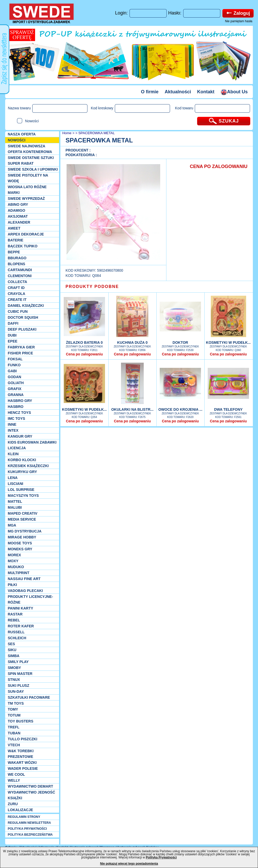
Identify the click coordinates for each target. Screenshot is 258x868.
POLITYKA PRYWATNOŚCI (27, 829)
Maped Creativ (23, 513)
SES (11, 644)
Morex (14, 555)
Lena (13, 478)
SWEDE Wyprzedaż (26, 199)
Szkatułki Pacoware (29, 697)
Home (66, 133)
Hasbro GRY (20, 401)
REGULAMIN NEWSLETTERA (29, 823)
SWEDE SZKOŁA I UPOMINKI (33, 169)
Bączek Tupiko (23, 246)
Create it (17, 300)
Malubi (15, 507)
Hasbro (16, 407)
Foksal (15, 359)
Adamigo (17, 210)
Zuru (13, 804)
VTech (14, 745)
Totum (14, 715)
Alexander (19, 222)
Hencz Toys (19, 413)
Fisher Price (20, 353)
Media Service (22, 519)
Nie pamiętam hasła (239, 21)
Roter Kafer (21, 626)
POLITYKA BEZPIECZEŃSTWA (30, 835)
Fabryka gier (21, 347)
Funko (14, 365)
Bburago (17, 258)
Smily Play (18, 662)
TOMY (13, 709)
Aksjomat (18, 216)
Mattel (15, 501)
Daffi (13, 323)
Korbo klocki (22, 460)
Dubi (12, 335)
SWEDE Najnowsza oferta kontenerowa (30, 149)
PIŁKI (12, 585)
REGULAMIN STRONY (24, 817)
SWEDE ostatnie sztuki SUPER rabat (31, 161)
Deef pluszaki (22, 329)
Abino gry (18, 204)
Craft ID (16, 288)
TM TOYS (16, 703)
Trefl (14, 727)
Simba (14, 656)
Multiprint (19, 573)
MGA (12, 525)
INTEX (13, 430)
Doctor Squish (23, 317)
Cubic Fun (18, 311)
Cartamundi (20, 270)
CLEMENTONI (20, 276)
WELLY (14, 780)
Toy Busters (21, 721)
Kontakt (206, 92)
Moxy (13, 561)
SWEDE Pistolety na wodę (28, 178)
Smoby (14, 668)
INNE (12, 424)
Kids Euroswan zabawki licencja (32, 445)
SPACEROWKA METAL (97, 133)
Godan (14, 377)
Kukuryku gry (22, 472)
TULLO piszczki (22, 739)
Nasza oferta (22, 134)
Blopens (17, 264)
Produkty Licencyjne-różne (30, 599)
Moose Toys (20, 543)
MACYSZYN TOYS (23, 496)
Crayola (17, 294)
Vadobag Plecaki (25, 591)
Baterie (15, 240)
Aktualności (178, 92)
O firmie (150, 92)
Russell (16, 632)
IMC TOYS (16, 418)
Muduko (16, 567)
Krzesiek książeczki (28, 466)
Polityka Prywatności (161, 857)
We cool (16, 774)
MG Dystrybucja (25, 531)
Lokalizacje (20, 810)
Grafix (15, 389)
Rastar (15, 614)
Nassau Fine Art (24, 579)
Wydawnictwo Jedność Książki (31, 795)
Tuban (14, 733)
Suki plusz (18, 686)
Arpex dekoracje (26, 234)
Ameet (14, 228)
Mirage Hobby (22, 537)
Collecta (17, 282)
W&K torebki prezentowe (21, 754)
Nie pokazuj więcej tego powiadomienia (129, 864)
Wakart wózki (22, 763)
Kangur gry (20, 436)
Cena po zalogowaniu (84, 354)
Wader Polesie (23, 768)
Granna (16, 395)
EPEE (13, 341)
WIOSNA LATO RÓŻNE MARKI (27, 190)
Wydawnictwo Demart (30, 786)
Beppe (14, 252)
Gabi (12, 371)
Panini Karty (21, 608)
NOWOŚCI (17, 140)
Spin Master (20, 674)
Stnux (14, 680)
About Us (234, 92)
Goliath (16, 383)
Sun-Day (16, 691)
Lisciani (15, 484)
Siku (12, 650)
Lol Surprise (21, 490)
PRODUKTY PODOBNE (92, 287)
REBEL (14, 620)
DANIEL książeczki (26, 306)
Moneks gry (20, 549)
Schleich (17, 638)
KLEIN (13, 454)
